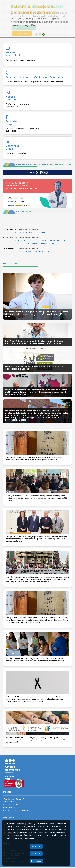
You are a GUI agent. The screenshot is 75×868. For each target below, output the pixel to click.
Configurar (36, 861)
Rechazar (36, 854)
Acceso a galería (22, 33)
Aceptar (36, 846)
